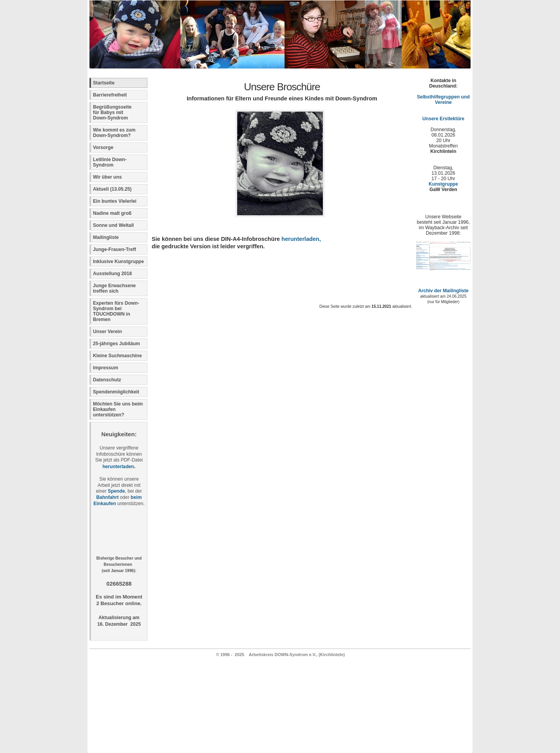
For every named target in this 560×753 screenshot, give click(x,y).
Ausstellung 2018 (112, 274)
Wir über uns (107, 177)
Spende (116, 491)
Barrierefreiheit (110, 95)
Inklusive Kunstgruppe (118, 262)
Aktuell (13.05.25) (112, 189)
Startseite (104, 83)
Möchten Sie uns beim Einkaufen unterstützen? (118, 409)
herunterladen (118, 467)
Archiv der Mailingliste (443, 291)
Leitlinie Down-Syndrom (110, 162)
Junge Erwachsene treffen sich (114, 288)
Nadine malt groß (112, 213)
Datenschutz (107, 380)
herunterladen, (301, 239)
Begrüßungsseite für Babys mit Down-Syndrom (112, 112)
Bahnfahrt (108, 497)
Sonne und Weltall (113, 225)
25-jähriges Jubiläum (116, 344)
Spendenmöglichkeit (116, 392)
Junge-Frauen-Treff (115, 249)
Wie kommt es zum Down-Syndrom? (114, 133)
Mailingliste (106, 237)
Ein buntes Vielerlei (115, 201)
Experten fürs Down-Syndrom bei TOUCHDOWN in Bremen (116, 311)
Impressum (106, 368)
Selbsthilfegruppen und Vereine (443, 100)
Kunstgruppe (443, 184)
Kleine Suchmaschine (117, 356)
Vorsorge (103, 147)
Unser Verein (107, 332)
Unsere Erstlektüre (443, 119)
